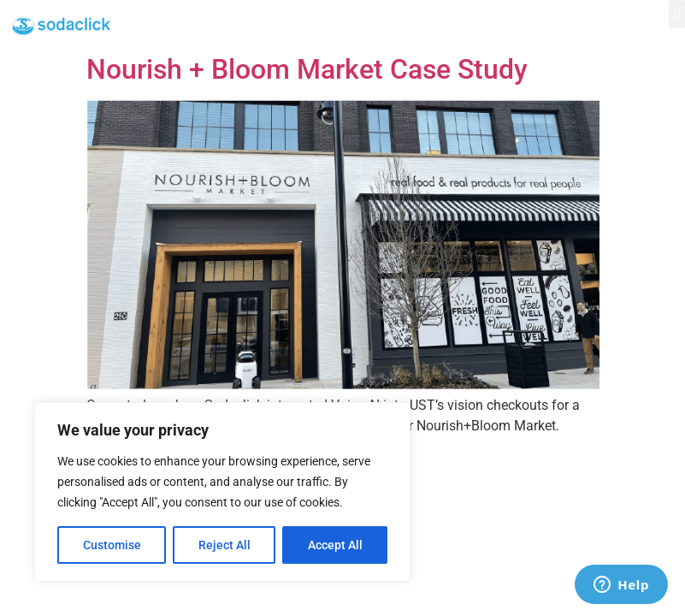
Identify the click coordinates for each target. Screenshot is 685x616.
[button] (677, 14)
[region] (222, 492)
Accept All (335, 545)
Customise (112, 545)
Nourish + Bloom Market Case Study (307, 69)
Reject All (224, 545)
